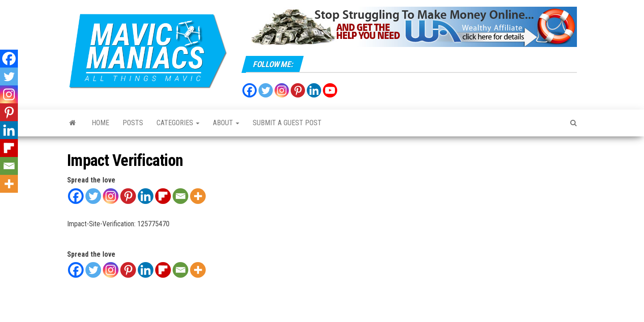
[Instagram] (111, 196)
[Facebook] (76, 196)
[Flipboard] (163, 196)
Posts (133, 123)
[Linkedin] (146, 196)
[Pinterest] (128, 196)
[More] (198, 196)
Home (100, 123)
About (226, 123)
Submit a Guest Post (287, 123)
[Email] (180, 196)
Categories (178, 123)
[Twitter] (93, 196)
